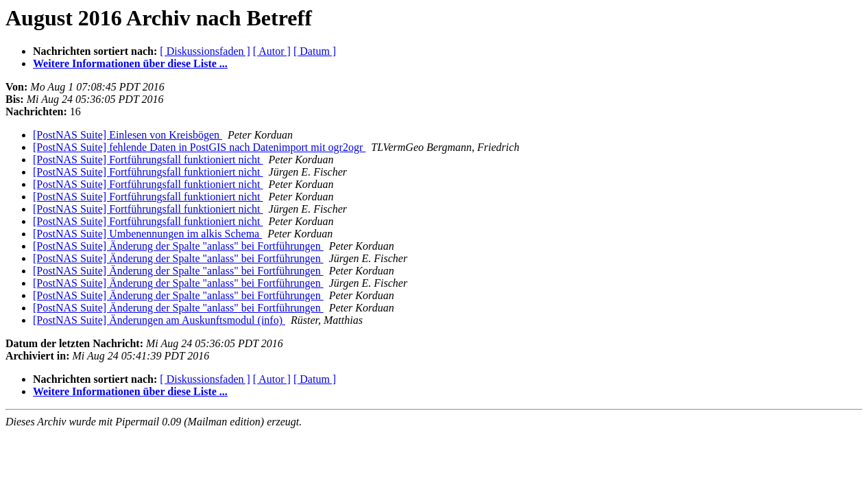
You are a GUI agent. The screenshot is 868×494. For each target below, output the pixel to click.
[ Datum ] (315, 51)
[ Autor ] (272, 51)
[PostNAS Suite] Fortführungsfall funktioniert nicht (148, 160)
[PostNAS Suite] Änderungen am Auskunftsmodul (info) (159, 320)
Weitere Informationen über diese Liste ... (130, 63)
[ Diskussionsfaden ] (205, 51)
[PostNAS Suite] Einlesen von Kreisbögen (128, 135)
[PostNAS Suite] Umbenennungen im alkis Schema (147, 234)
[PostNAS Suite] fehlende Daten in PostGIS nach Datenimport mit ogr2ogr (199, 147)
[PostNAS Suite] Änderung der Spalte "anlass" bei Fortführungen (178, 246)
